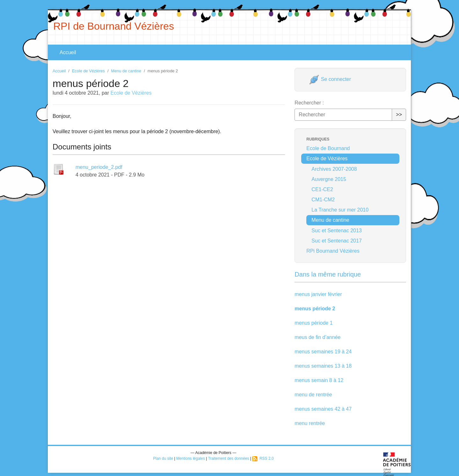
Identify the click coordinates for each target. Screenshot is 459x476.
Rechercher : (309, 103)
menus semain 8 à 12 (319, 380)
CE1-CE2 (322, 189)
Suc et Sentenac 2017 (336, 241)
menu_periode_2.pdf (99, 167)
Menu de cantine (126, 71)
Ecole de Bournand (328, 148)
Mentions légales (191, 458)
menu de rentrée (313, 395)
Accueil (68, 52)
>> (399, 115)
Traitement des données (229, 458)
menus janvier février (318, 294)
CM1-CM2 (323, 200)
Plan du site (163, 458)
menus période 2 (315, 309)
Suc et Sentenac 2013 (336, 231)
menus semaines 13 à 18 (323, 366)
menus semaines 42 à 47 (323, 409)
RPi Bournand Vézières (333, 251)
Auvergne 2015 (329, 179)
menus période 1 (313, 323)
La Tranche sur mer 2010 (340, 210)
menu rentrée (310, 423)
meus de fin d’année (317, 337)
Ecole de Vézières (88, 71)
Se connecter (330, 79)
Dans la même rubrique (328, 274)
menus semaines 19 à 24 (323, 352)
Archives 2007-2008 (334, 169)
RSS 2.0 (263, 458)
